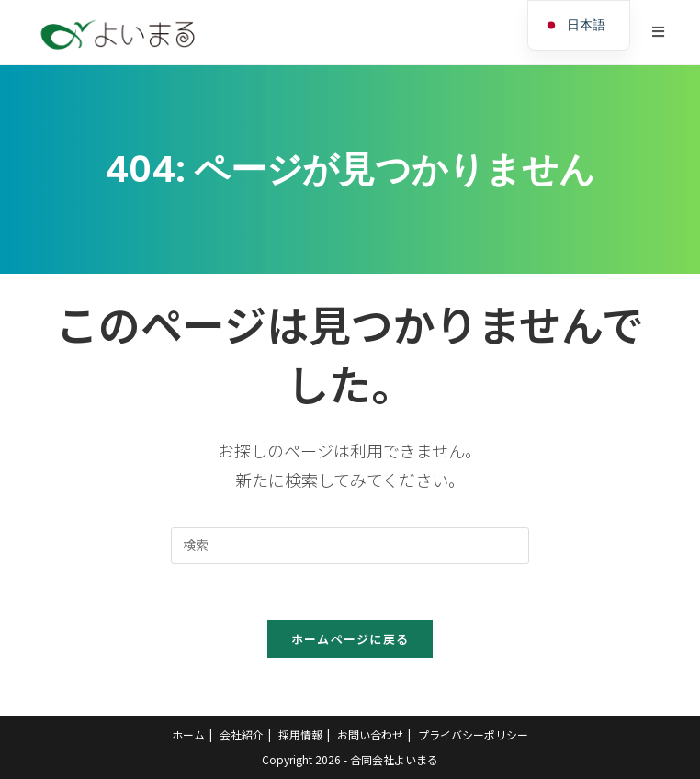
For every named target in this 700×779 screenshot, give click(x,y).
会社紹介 (242, 734)
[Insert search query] (350, 546)
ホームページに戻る (350, 639)
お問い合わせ (370, 734)
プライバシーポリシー (473, 734)
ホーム (188, 734)
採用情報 (300, 734)
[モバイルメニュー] (659, 32)
